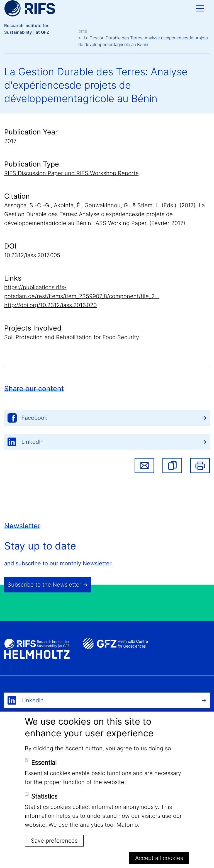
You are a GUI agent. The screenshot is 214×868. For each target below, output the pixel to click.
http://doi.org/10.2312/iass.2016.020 (50, 305)
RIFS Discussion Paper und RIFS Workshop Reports (71, 173)
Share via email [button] (144, 466)
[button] (172, 466)
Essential (44, 763)
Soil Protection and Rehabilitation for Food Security (72, 337)
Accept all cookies (159, 858)
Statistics (44, 796)
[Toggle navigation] (200, 8)
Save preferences (54, 841)
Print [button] (200, 466)
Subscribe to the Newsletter (44, 585)
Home (81, 31)
